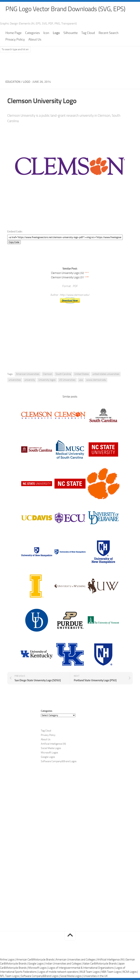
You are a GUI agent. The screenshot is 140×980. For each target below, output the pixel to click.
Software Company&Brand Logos (59, 762)
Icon (46, 33)
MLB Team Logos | (91, 972)
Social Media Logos (51, 748)
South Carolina (63, 374)
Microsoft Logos (49, 753)
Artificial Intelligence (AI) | (111, 960)
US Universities (67, 380)
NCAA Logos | (130, 972)
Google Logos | (37, 964)
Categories (32, 33)
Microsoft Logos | (38, 968)
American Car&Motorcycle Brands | (36, 960)
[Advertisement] (70, 65)
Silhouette (71, 33)
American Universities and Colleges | (76, 960)
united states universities (106, 374)
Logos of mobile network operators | (59, 972)
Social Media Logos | (72, 976)
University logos (47, 380)
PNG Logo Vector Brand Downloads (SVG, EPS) (67, 9)
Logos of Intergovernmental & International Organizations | (82, 968)
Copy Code (14, 242)
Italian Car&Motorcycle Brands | (101, 964)
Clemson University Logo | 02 (67, 273)
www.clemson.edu (96, 380)
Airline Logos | (8, 960)
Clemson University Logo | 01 (67, 278)
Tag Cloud (88, 33)
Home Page (13, 33)
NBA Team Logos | (112, 972)
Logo (56, 33)
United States (82, 374)
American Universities (28, 374)
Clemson (47, 374)
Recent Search (109, 33)
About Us (35, 40)
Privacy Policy (15, 40)
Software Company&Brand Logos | (40, 976)
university (30, 380)
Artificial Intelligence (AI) (53, 744)
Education (13, 82)
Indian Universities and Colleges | (64, 964)
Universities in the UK (95, 976)
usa (81, 380)
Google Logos (48, 757)
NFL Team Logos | (10, 976)
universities (15, 380)
